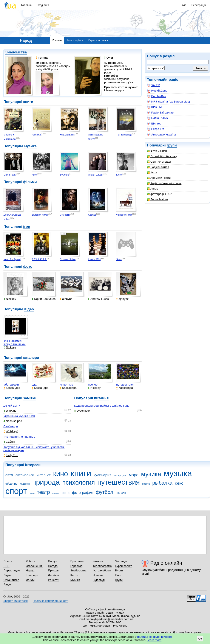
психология (78, 482)
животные (66, 385)
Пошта (8, 561)
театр (43, 492)
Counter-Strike (68, 259)
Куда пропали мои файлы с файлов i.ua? (102, 406)
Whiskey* (11, 431)
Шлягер (154, 124)
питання (101, 398)
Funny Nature (157, 199)
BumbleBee (157, 96)
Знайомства (16, 52)
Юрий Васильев (44, 299)
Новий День (157, 91)
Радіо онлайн (166, 563)
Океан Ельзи (95, 175)
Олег (109, 58)
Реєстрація (199, 5)
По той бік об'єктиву (162, 156)
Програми (77, 561)
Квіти (152, 172)
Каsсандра (12, 388)
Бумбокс (65, 175)
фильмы (56, 493)
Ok (200, 639)
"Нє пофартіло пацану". (19, 437)
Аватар (92, 215)
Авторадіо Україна (161, 135)
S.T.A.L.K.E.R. (39, 259)
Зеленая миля (40, 215)
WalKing (10, 411)
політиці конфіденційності (154, 637)
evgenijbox (82, 411)
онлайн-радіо (166, 80)
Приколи (54, 570)
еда (34, 385)
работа (146, 484)
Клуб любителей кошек (164, 183)
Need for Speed (12, 259)
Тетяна (42, 58)
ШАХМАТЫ (94, 259)
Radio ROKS (157, 118)
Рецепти (54, 580)
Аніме (153, 189)
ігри (27, 226)
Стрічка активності (99, 40)
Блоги (119, 570)
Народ (30, 570)
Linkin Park (9, 175)
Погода (53, 566)
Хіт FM (154, 85)
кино (61, 474)
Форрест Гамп (124, 215)
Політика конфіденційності (50, 601)
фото (28, 267)
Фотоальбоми (102, 570)
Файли (30, 580)
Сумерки (65, 215)
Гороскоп (76, 566)
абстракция (11, 385)
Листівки (54, 575)
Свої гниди (11, 426)
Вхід (184, 5)
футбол (104, 492)
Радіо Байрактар (160, 113)
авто (9, 475)
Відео (7, 575)
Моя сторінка (75, 40)
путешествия (125, 385)
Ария (34, 175)
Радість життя (158, 167)
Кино (119, 175)
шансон (121, 493)
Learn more (154, 640)
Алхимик (36, 135)
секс (179, 483)
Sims (119, 259)
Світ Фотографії (159, 162)
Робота (31, 561)
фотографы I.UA (160, 194)
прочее (93, 385)
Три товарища (124, 135)
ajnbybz (66, 299)
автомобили (25, 475)
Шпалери (32, 575)
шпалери (31, 358)
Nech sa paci (13, 421)
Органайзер (11, 580)
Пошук (52, 561)
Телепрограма (102, 566)
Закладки (121, 561)
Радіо (7, 584)
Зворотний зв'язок (15, 601)
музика (30, 146)
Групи (119, 580)
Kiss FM (154, 107)
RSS (6, 566)
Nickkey (10, 299)
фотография (83, 493)
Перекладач (12, 570)
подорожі (25, 484)
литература (120, 475)
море (134, 475)
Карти (74, 575)
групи (172, 145)
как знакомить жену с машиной (14, 342)
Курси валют (123, 566)
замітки (30, 398)
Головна (26, 5)
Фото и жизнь (158, 151)
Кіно (118, 575)
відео (29, 309)
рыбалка (162, 483)
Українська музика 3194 (19, 416)
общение (11, 484)
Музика (75, 580)
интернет (44, 475)
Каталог (98, 561)
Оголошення (34, 566)
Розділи (42, 5)
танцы (32, 493)
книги (28, 102)
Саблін (9, 442)
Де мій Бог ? (12, 406)
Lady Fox (11, 455)
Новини (98, 575)
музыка (178, 473)
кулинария (102, 475)
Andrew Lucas (98, 299)
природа (46, 482)
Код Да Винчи (68, 135)
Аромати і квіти (159, 178)
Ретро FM (156, 129)
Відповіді (99, 580)
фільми (30, 182)
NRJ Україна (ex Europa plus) (168, 102)
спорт (16, 491)
